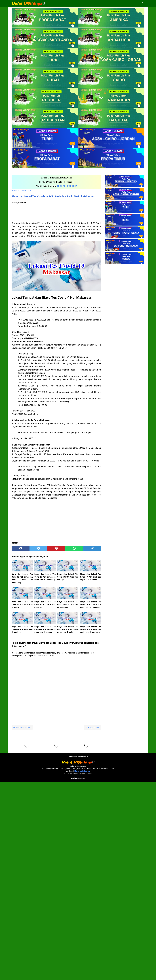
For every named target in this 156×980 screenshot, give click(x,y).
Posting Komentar (19, 202)
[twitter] (38, 548)
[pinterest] (56, 548)
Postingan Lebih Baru (22, 727)
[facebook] (21, 548)
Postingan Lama (92, 727)
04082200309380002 (67, 186)
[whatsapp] (74, 548)
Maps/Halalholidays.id (82, 969)
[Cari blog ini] (143, 3)
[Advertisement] (56, 213)
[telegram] (92, 548)
